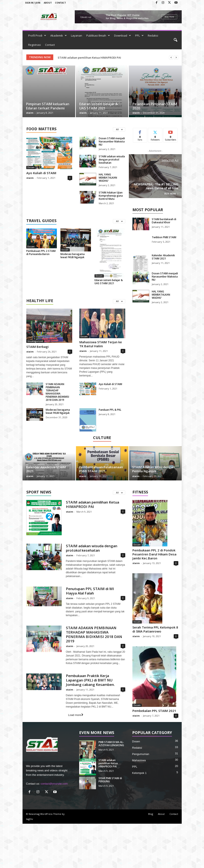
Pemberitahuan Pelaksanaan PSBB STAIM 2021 (101, 469)
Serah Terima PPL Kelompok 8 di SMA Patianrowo (155, 629)
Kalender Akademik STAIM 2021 (163, 257)
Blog (151, 814)
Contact (60, 3)
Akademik (59, 36)
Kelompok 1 (139, 773)
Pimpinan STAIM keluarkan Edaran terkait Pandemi (48, 106)
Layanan (77, 36)
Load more (75, 715)
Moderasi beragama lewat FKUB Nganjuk (73, 256)
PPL (139, 36)
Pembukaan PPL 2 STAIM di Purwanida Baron (41, 253)
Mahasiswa (139, 760)
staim (30, 113)
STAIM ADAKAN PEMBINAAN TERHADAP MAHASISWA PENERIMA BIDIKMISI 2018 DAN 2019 (57, 392)
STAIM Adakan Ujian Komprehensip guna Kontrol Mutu (111, 196)
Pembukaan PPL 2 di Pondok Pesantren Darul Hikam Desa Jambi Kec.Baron (154, 554)
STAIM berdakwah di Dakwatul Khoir (164, 221)
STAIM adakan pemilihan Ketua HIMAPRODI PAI (93, 504)
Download (123, 36)
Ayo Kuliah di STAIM (41, 173)
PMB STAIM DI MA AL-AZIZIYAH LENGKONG (87, 58)
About (48, 3)
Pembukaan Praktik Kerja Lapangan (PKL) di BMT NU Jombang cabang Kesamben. (90, 680)
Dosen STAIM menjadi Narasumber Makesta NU (112, 141)
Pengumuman (141, 754)
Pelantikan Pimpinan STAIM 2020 (155, 106)
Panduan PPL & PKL (110, 410)
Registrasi (35, 45)
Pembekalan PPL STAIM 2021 (154, 711)
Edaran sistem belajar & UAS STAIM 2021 (99, 106)
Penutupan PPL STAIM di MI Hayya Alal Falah (90, 591)
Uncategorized (35, 341)
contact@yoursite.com (54, 784)
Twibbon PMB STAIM (164, 237)
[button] (175, 40)
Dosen (31, 167)
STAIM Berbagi (37, 347)
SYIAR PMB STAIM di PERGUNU (110, 780)
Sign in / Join (33, 3)
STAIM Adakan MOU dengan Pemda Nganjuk (153, 469)
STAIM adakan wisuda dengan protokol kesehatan (112, 160)
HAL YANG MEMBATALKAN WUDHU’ (108, 178)
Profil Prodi (37, 36)
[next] (176, 57)
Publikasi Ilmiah (98, 36)
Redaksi (153, 36)
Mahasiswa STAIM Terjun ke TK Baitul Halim (101, 344)
